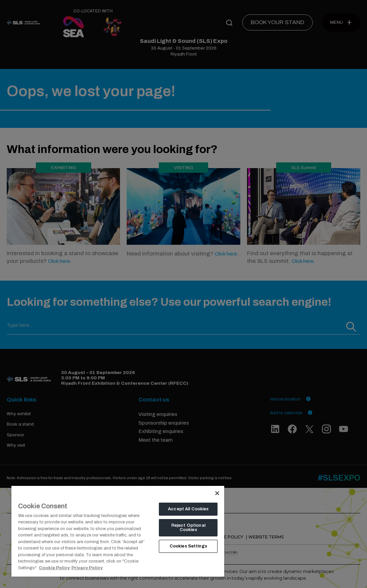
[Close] (217, 493)
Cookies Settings (188, 546)
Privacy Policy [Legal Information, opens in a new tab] (87, 568)
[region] (118, 531)
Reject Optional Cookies (188, 528)
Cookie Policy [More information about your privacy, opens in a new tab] (54, 568)
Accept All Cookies (188, 509)
